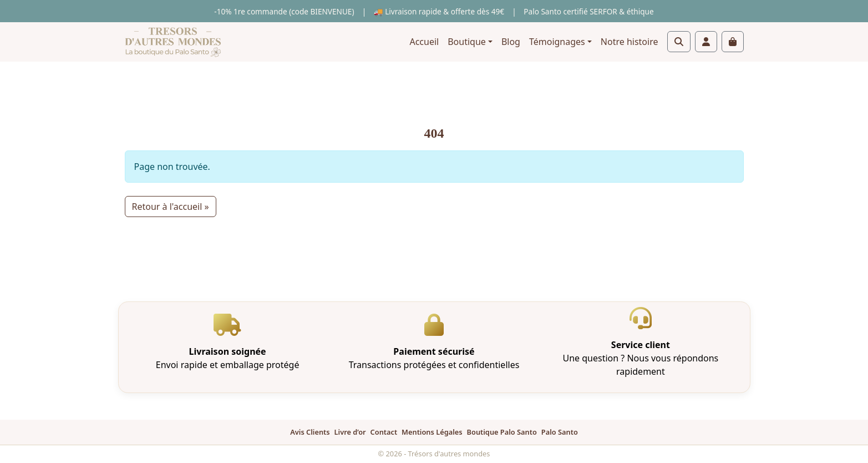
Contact (384, 432)
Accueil (424, 42)
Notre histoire (630, 42)
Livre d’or (350, 432)
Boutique (467, 42)
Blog (511, 42)
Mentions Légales (432, 432)
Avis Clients (310, 432)
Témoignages (557, 42)
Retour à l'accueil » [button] (171, 207)
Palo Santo (560, 432)
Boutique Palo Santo (502, 432)
